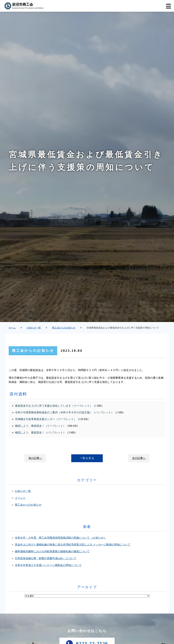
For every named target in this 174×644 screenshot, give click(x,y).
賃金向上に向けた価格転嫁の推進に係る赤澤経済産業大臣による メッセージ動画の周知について (73, 545)
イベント (20, 498)
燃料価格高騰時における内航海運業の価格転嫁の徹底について (52, 551)
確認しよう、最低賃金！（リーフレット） (40, 426)
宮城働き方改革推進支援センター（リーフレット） (46, 419)
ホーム (12, 328)
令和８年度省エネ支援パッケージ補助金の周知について (48, 565)
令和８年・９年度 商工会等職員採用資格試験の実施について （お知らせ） (61, 538)
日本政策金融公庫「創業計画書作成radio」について (46, 558)
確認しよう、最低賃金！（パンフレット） (40, 432)
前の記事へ (35, 458)
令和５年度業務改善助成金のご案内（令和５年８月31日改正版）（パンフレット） (64, 412)
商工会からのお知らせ (64, 328)
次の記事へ (139, 458)
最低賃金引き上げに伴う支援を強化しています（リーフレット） (54, 406)
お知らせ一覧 (34, 328)
